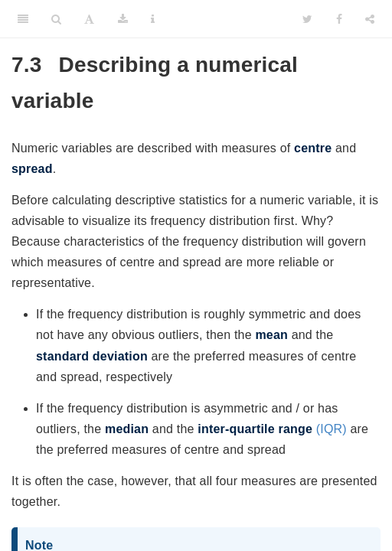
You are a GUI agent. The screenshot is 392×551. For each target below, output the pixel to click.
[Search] (56, 19)
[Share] (370, 19)
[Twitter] (307, 19)
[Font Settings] (89, 19)
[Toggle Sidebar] (23, 19)
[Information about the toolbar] (153, 19)
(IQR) (272, 429)
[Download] (123, 19)
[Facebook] (339, 19)
